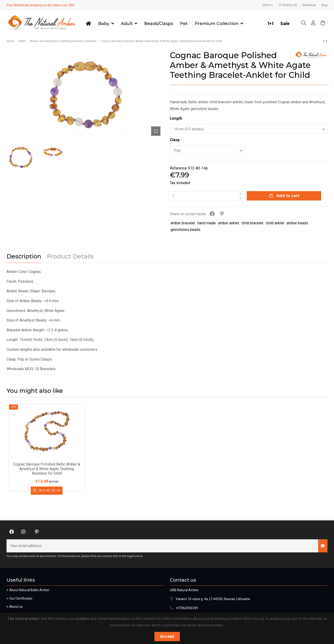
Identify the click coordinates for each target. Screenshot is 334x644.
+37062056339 (187, 608)
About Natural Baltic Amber (30, 590)
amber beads (297, 223)
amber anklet (229, 223)
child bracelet (252, 223)
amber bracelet (183, 223)
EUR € (268, 5)
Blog (325, 5)
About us (16, 607)
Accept (167, 636)
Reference (178, 168)
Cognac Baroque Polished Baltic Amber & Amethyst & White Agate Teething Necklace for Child (47, 469)
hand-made (207, 223)
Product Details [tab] (70, 256)
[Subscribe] (323, 546)
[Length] (249, 129)
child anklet (275, 223)
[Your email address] (162, 546)
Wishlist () (288, 5)
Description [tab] (24, 256)
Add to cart (284, 196)
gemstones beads (185, 230)
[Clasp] (207, 150)
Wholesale (310, 5)
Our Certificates (21, 598)
